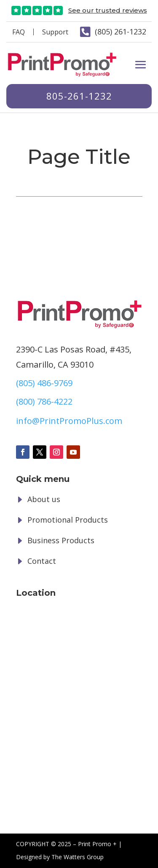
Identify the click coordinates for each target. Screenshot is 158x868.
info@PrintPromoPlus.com (69, 421)
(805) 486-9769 (44, 383)
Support (55, 32)
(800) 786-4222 (44, 401)
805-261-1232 (79, 96)
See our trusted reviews (108, 10)
